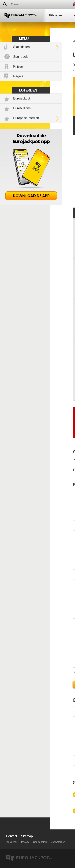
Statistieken (21, 47)
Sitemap (27, 836)
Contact (11, 836)
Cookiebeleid (40, 842)
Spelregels (21, 57)
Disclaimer (12, 842)
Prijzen (18, 66)
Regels (18, 76)
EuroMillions (22, 108)
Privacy (25, 842)
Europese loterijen (26, 118)
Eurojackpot (22, 98)
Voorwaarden (58, 842)
